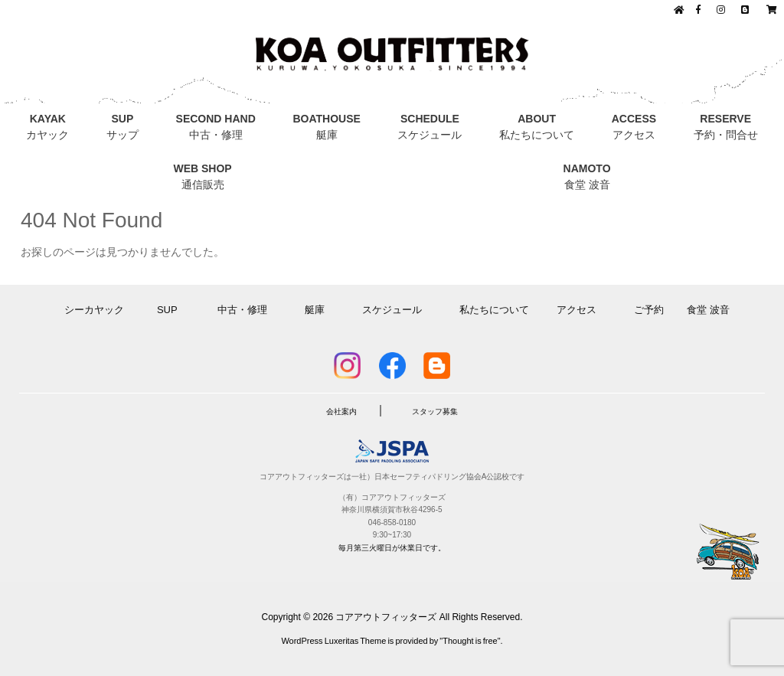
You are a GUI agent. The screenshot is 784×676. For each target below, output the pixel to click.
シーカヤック (99, 310)
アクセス (581, 310)
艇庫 (315, 310)
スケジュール (392, 310)
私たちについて (494, 310)
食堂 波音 (708, 310)
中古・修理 (247, 310)
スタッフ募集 (435, 411)
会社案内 (341, 411)
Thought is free (470, 641)
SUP (172, 310)
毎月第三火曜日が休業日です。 (392, 548)
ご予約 (649, 310)
